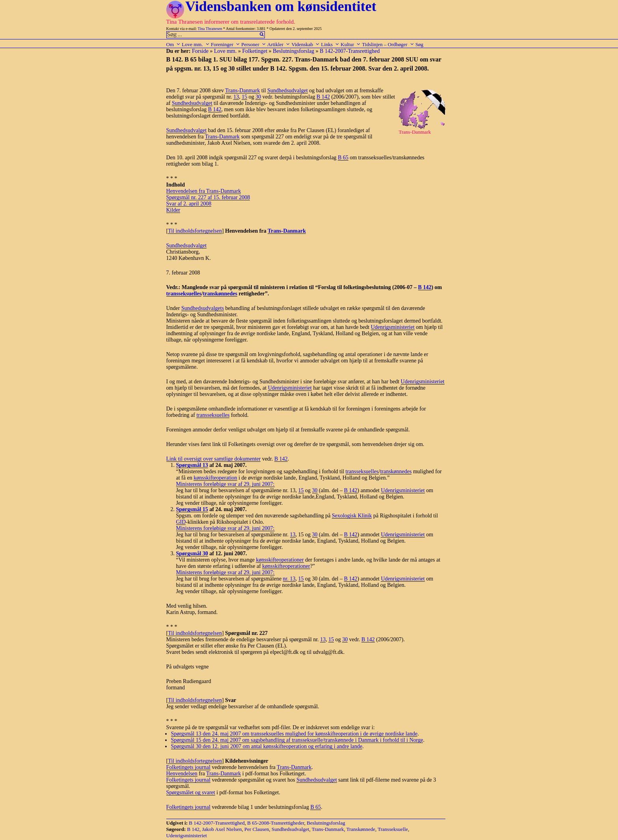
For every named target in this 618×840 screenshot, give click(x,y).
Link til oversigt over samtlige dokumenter (214, 459)
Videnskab (305, 44)
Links (330, 44)
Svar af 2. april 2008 (189, 204)
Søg (419, 44)
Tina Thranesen (210, 29)
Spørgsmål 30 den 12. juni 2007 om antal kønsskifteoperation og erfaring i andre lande (267, 746)
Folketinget (255, 51)
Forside (200, 51)
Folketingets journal (188, 767)
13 (236, 97)
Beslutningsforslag (293, 51)
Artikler (279, 44)
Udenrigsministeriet (393, 327)
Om (174, 44)
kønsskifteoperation (215, 478)
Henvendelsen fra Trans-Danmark (204, 191)
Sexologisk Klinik (352, 516)
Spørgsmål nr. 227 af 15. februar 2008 (208, 197)
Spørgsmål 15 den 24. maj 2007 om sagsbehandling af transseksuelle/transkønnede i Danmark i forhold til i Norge (297, 740)
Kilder (173, 210)
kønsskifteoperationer (280, 560)
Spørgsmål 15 (192, 509)
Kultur (351, 44)
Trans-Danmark (242, 91)
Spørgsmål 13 (192, 465)
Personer (254, 44)
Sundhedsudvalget (288, 91)
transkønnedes (220, 294)
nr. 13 (289, 579)
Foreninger (225, 44)
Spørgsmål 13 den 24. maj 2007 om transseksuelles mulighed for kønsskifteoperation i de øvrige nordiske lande (294, 734)
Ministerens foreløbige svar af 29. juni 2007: (225, 484)
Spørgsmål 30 (192, 553)
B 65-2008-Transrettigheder (276, 823)
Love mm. (195, 44)
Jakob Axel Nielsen (222, 829)
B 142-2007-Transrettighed (350, 51)
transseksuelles (184, 294)
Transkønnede (361, 829)
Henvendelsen (182, 774)
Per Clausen (257, 829)
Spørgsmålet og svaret (191, 792)
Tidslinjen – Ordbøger (388, 44)
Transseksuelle (393, 829)
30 (258, 97)
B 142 (323, 97)
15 (244, 97)
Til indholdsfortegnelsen (195, 231)
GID (181, 522)
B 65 (343, 158)
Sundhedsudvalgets (203, 308)
